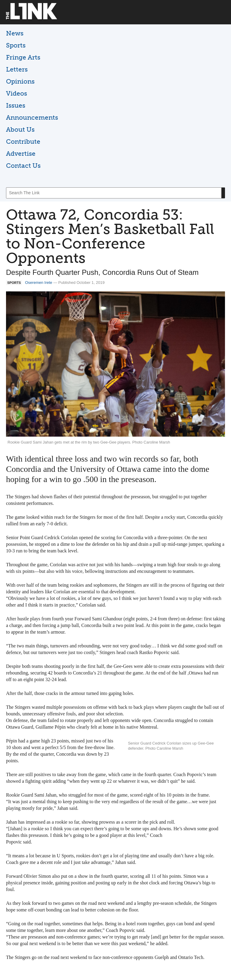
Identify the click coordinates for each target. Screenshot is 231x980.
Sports (16, 45)
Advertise (21, 154)
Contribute (23, 141)
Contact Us (23, 166)
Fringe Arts (23, 57)
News (15, 33)
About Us (20, 129)
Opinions (20, 81)
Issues (16, 105)
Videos (17, 93)
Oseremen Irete (38, 283)
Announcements (32, 117)
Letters (17, 69)
